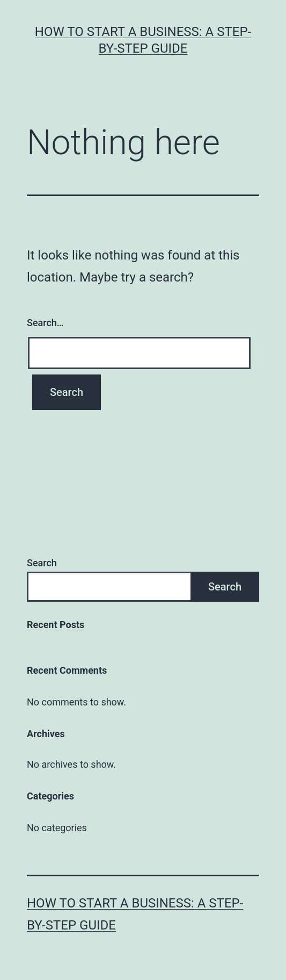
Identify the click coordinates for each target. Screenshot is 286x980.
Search (42, 563)
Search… (45, 323)
